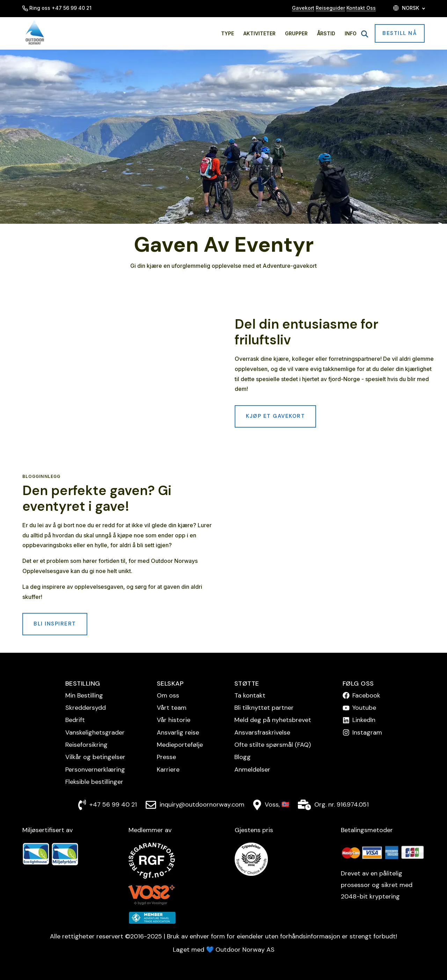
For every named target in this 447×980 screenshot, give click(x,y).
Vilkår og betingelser (95, 757)
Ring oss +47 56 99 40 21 (57, 8)
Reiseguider (330, 8)
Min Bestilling (84, 695)
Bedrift (75, 720)
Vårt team (172, 708)
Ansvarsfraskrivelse (262, 732)
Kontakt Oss (361, 8)
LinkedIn (364, 720)
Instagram (367, 732)
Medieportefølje (180, 745)
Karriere (168, 770)
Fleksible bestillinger (94, 782)
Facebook (366, 695)
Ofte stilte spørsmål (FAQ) (273, 745)
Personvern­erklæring (95, 770)
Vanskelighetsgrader (95, 732)
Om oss (168, 695)
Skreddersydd (86, 708)
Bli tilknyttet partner (264, 708)
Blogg (243, 757)
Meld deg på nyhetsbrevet (273, 720)
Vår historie (174, 720)
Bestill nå (400, 33)
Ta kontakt (250, 695)
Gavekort (303, 8)
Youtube (364, 708)
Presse (166, 757)
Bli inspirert (55, 624)
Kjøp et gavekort (275, 416)
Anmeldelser (252, 770)
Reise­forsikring (86, 745)
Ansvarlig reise (178, 732)
